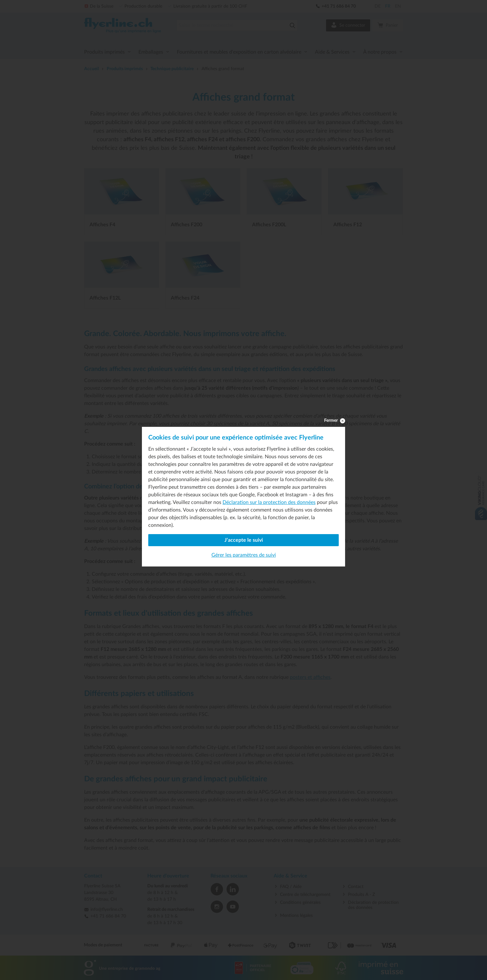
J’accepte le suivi (244, 540)
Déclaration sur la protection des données (269, 502)
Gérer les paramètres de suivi (244, 555)
